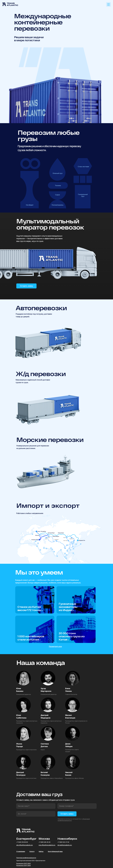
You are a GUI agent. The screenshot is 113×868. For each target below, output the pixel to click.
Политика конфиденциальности (26, 858)
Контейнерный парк (55, 851)
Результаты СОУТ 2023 (23, 863)
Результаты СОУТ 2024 (23, 865)
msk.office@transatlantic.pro (47, 845)
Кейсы (41, 851)
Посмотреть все (55, 646)
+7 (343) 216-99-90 (22, 842)
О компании (21, 851)
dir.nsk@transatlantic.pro (65, 845)
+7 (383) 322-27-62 (63, 842)
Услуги (32, 851)
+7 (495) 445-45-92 (45, 842)
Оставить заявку (26, 286)
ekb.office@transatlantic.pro (25, 845)
